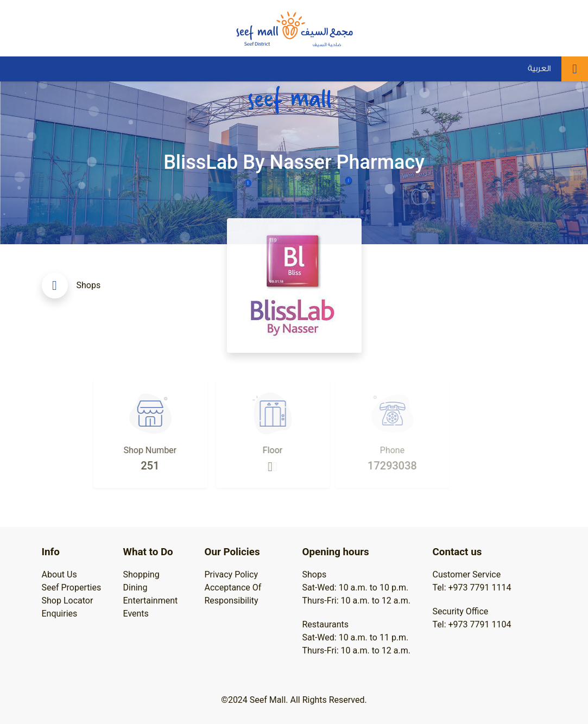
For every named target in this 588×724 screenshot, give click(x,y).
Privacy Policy (232, 574)
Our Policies (232, 552)
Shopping (141, 574)
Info (51, 552)
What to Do (148, 552)
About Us (59, 574)
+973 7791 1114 (480, 588)
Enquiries (60, 614)
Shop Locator (68, 601)
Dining (135, 588)
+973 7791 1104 (480, 624)
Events (136, 614)
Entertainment (151, 601)
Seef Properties (72, 588)
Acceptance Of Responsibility (233, 594)
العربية (539, 69)
